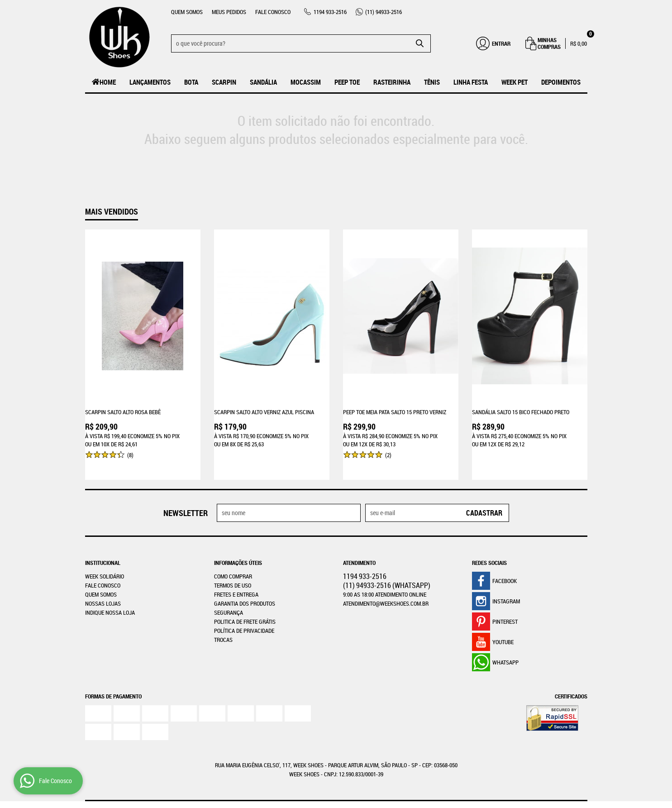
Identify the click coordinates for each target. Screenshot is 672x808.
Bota (191, 82)
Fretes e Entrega (236, 574)
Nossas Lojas (103, 583)
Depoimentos (561, 82)
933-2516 (330, 12)
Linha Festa (471, 82)
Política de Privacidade (244, 610)
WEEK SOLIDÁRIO (105, 556)
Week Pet (515, 82)
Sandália (263, 82)
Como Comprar (233, 556)
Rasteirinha (392, 82)
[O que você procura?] (419, 43)
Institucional (103, 542)
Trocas (223, 619)
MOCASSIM (306, 82)
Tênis (432, 82)
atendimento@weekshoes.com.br (386, 583)
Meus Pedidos (229, 12)
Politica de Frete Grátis (245, 601)
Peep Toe (347, 82)
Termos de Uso (233, 565)
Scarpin (224, 82)
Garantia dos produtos (245, 583)
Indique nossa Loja (110, 592)
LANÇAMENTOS (150, 82)
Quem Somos (187, 12)
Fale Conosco (273, 12)
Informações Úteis (238, 542)
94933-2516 (384, 12)
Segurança (229, 592)
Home (108, 82)
